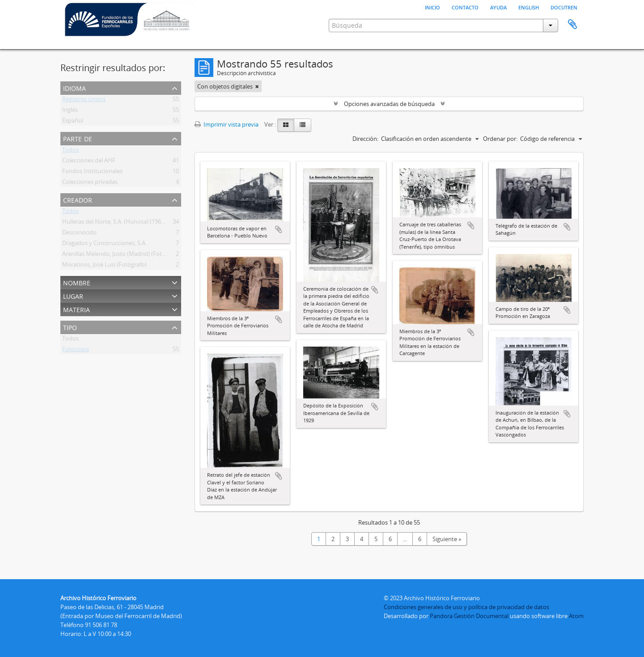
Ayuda (498, 7)
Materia (76, 309)
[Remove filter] (257, 86)
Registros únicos (84, 101)
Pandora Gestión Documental (469, 616)
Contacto (465, 7)
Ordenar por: (500, 139)
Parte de (78, 138)
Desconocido (79, 234)
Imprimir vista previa (227, 124)
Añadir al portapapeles (279, 229)
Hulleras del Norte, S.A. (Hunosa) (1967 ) (115, 223)
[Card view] (286, 125)
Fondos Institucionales (92, 173)
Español (73, 122)
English (529, 7)
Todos (70, 151)
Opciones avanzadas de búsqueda (389, 104)
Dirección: (365, 139)
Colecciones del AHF (89, 162)
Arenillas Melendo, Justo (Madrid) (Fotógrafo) (122, 255)
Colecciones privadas (90, 183)
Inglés (70, 111)
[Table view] (303, 125)
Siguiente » (447, 539)
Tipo (70, 327)
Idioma (74, 87)
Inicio (432, 7)
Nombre (77, 282)
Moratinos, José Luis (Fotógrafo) (104, 266)
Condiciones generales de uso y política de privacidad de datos (466, 607)
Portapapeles (572, 25)
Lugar (73, 295)
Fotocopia (76, 351)
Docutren (564, 7)
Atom (576, 616)
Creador (78, 199)
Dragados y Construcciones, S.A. (104, 245)
